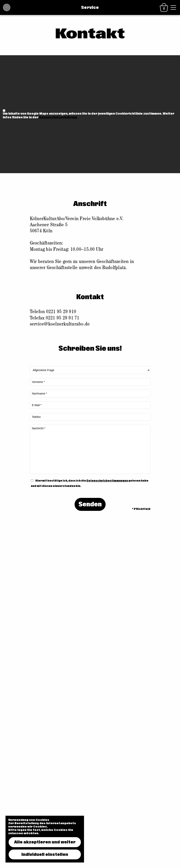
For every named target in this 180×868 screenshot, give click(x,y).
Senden (90, 504)
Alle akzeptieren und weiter (45, 842)
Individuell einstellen (45, 854)
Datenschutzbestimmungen (107, 481)
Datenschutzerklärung (58, 117)
